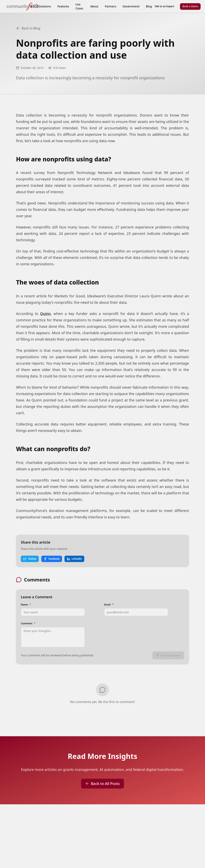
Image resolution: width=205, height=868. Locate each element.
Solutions (45, 6)
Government (131, 6)
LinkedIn (74, 559)
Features (63, 6)
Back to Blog (28, 28)
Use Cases (79, 6)
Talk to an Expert (164, 6)
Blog (149, 6)
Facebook (52, 559)
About (94, 6)
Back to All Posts (102, 784)
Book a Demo (190, 6)
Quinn (46, 314)
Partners (110, 6)
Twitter (30, 559)
